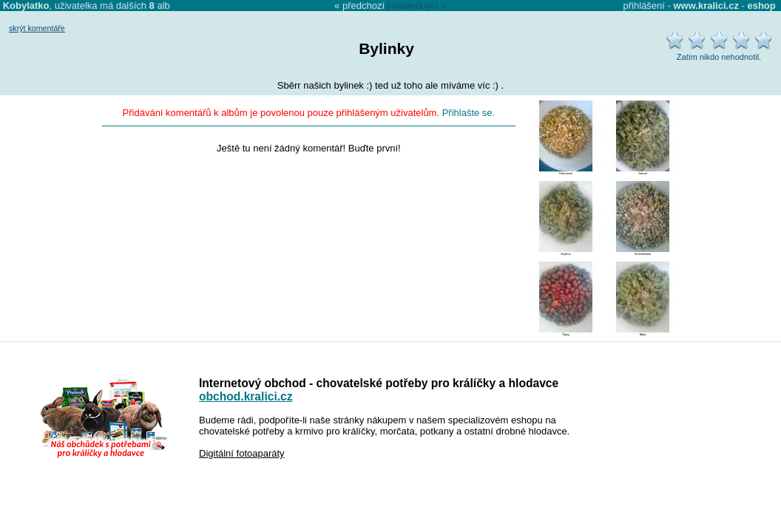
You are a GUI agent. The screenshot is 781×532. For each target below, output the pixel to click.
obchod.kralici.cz (246, 396)
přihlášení (644, 6)
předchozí (364, 6)
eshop (761, 6)
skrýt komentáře (37, 28)
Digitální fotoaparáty (242, 453)
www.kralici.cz (706, 6)
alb (160, 6)
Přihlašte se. (469, 113)
